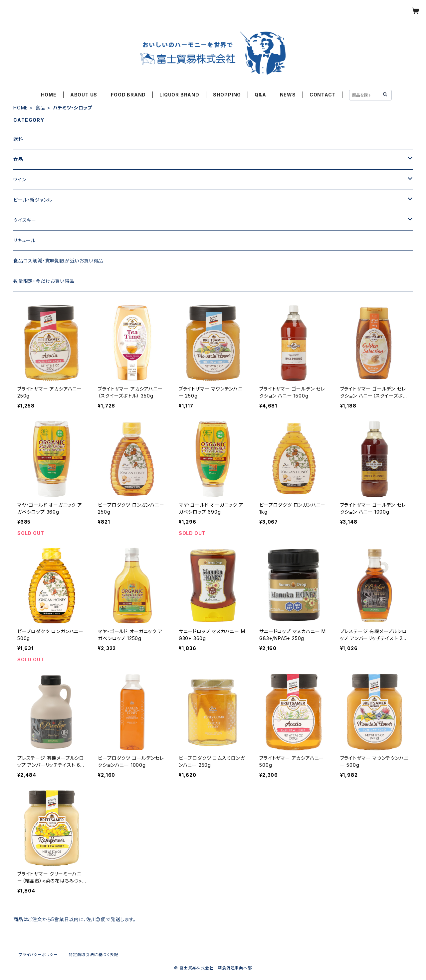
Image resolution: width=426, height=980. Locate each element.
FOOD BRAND (128, 95)
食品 (41, 108)
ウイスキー (25, 220)
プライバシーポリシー (38, 955)
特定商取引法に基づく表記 (94, 955)
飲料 (18, 139)
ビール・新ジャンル (33, 200)
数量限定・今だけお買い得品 (44, 281)
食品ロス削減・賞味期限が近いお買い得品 (58, 261)
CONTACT (323, 95)
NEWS (288, 95)
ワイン (20, 179)
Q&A (260, 95)
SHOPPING (227, 95)
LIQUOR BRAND (179, 95)
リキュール (24, 240)
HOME (49, 95)
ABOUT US (84, 95)
